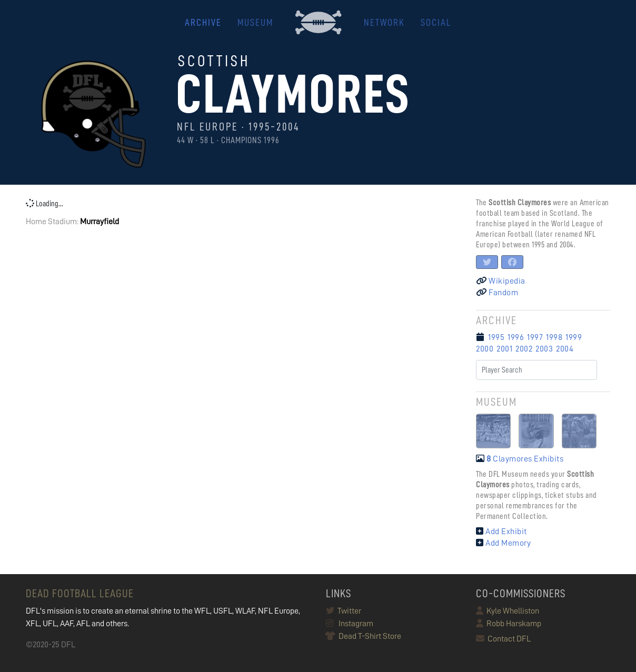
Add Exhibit (501, 531)
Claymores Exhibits (520, 459)
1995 (496, 337)
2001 (504, 349)
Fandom (497, 293)
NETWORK (384, 22)
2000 (485, 349)
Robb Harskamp (509, 624)
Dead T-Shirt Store (364, 636)
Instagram (350, 624)
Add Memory (503, 543)
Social (436, 22)
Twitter (344, 611)
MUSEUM (255, 22)
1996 (516, 337)
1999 (574, 337)
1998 (554, 337)
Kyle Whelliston (508, 611)
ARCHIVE (203, 22)
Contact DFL (503, 639)
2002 (524, 349)
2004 (565, 349)
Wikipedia (501, 281)
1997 (535, 337)
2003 (544, 349)
